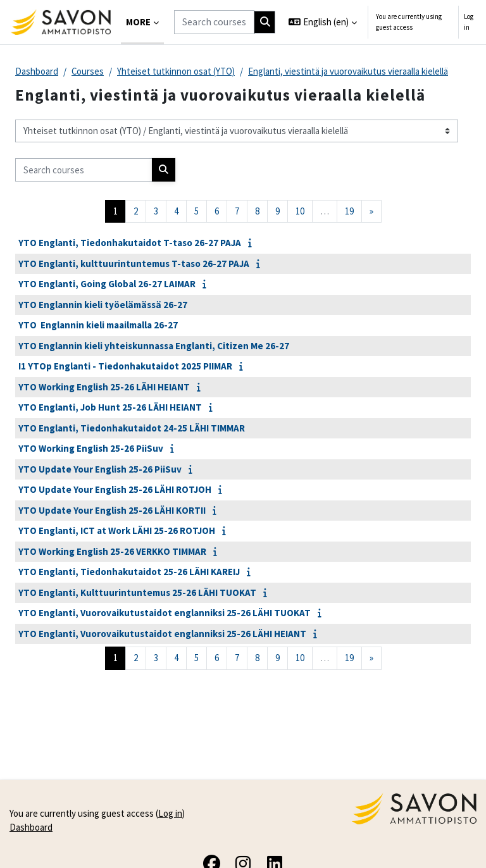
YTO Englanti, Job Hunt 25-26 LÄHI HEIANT (110, 407)
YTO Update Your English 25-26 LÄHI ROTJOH (115, 489)
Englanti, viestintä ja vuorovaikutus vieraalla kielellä (348, 71)
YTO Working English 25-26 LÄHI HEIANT (104, 387)
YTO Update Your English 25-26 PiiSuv (100, 469)
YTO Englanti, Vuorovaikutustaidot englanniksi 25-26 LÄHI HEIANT (162, 634)
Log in (469, 22)
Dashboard (37, 71)
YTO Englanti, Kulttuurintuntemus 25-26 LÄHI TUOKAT (137, 592)
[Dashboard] (60, 22)
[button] (323, 22)
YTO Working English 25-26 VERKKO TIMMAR (112, 551)
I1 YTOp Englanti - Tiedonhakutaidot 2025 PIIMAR (125, 366)
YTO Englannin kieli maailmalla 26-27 (98, 325)
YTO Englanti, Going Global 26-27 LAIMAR (107, 284)
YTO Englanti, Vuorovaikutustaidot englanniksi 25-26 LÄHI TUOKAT (165, 613)
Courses (88, 71)
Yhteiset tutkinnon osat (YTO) (176, 71)
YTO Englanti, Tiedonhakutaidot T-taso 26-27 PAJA (130, 243)
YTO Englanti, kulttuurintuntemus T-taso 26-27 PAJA (134, 263)
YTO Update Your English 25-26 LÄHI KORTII (112, 510)
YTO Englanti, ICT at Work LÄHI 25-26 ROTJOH (117, 530)
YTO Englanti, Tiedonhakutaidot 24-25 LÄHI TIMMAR (132, 428)
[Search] (265, 22)
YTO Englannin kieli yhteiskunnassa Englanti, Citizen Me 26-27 (154, 346)
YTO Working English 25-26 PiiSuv (91, 448)
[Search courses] (214, 22)
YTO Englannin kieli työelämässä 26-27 (103, 305)
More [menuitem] (138, 22)
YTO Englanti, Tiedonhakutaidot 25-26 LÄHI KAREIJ (129, 572)
